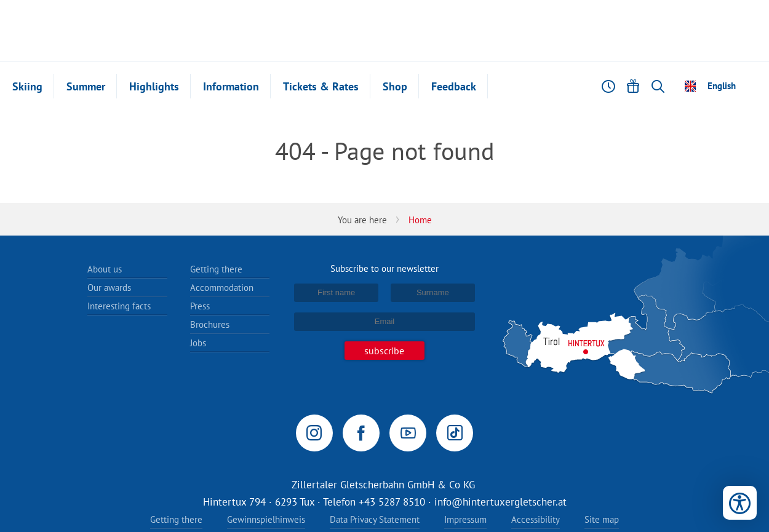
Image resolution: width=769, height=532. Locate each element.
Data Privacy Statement (375, 519)
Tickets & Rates (321, 86)
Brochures (210, 324)
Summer (86, 86)
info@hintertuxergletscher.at (500, 502)
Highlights (154, 86)
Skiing (27, 86)
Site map (602, 519)
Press (200, 306)
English (722, 86)
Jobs (198, 343)
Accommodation (222, 288)
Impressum (465, 519)
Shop (395, 86)
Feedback (454, 86)
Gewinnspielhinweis (266, 519)
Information (231, 86)
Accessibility (536, 519)
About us (105, 269)
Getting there (216, 269)
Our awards (109, 288)
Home (420, 220)
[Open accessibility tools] (740, 503)
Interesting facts (119, 306)
